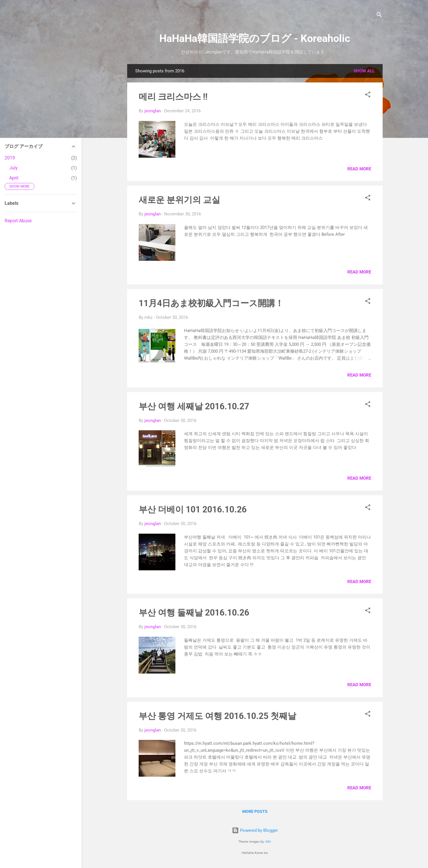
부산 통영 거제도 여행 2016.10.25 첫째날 (217, 716)
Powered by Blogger (255, 830)
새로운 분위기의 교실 (179, 200)
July (13, 168)
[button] (368, 96)
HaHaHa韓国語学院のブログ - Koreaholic (255, 38)
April (14, 178)
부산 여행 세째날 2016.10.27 (194, 406)
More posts (255, 811)
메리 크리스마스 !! (173, 97)
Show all (364, 71)
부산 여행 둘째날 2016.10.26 (194, 613)
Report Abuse (18, 221)
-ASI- (268, 842)
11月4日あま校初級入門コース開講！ (211, 303)
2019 (10, 158)
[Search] (379, 16)
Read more (359, 169)
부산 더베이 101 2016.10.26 (193, 509)
